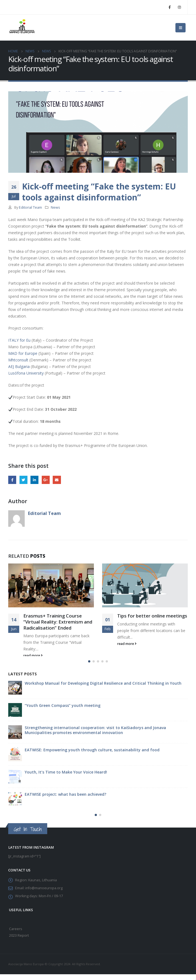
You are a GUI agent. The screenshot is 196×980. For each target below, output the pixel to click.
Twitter (23, 480)
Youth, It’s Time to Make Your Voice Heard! (66, 778)
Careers (16, 935)
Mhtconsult (18, 360)
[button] (89, 667)
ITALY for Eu (19, 340)
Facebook (12, 480)
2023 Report (19, 941)
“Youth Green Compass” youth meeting (63, 711)
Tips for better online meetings (152, 616)
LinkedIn (34, 480)
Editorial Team (30, 207)
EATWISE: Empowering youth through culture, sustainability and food (92, 755)
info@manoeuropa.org (44, 893)
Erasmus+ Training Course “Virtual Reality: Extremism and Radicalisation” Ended (58, 622)
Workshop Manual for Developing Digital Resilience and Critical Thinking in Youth (103, 689)
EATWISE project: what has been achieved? (65, 800)
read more (33, 655)
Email (57, 480)
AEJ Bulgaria (19, 366)
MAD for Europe (23, 353)
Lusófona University (26, 373)
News (55, 207)
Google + (46, 480)
